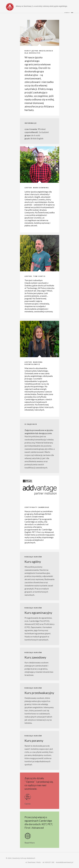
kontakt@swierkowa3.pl (65, 862)
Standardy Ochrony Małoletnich (24, 858)
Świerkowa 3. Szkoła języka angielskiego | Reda (10, 7)
